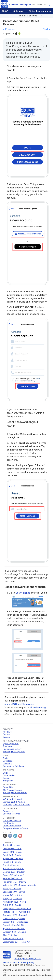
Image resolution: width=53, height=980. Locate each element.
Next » (46, 29)
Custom (7, 734)
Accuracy (7, 763)
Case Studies (9, 775)
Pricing (6, 758)
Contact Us (8, 811)
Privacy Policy (28, 962)
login (46, 4)
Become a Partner (11, 814)
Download (8, 761)
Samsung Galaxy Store (14, 752)
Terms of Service (11, 962)
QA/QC (5, 11)
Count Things (23, 593)
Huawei (18, 790)
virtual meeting (38, 707)
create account (37, 4)
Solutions (18, 11)
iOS (4, 790)
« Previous (9, 29)
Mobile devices (20, 792)
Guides (6, 773)
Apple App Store (11, 744)
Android (10, 790)
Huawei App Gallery (12, 749)
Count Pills (8, 787)
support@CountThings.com (19, 704)
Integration (8, 781)
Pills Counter (9, 823)
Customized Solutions (13, 766)
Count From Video (21, 804)
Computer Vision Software (15, 828)
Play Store (8, 746)
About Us (7, 732)
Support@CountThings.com (28, 958)
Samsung (7, 792)
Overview (7, 804)
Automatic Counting (12, 820)
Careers (7, 737)
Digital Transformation (40, 11)
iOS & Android (19, 802)
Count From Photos (12, 826)
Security (7, 778)
